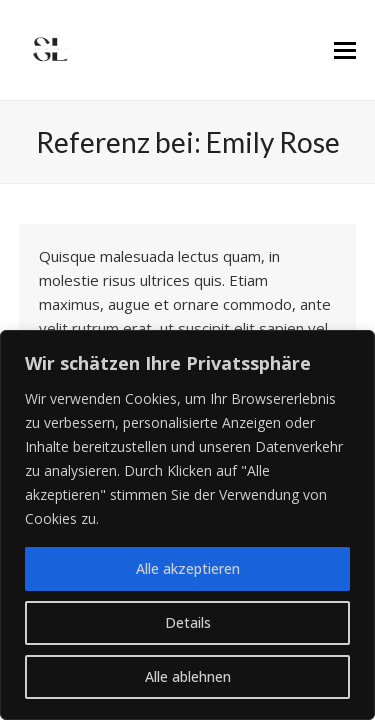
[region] (187, 525)
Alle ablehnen (188, 676)
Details (188, 622)
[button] (345, 50)
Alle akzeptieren (188, 568)
